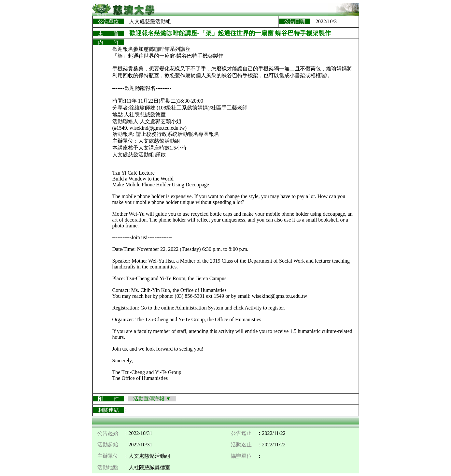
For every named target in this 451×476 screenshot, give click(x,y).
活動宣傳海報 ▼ (152, 399)
